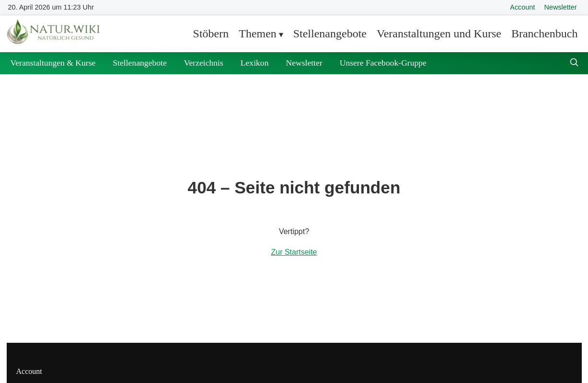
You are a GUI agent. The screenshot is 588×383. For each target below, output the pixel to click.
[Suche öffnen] (574, 63)
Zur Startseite (294, 252)
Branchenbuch (545, 34)
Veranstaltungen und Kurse (439, 34)
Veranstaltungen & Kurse (53, 63)
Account (522, 7)
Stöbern (211, 34)
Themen (258, 34)
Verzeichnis (204, 63)
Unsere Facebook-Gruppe (383, 63)
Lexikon (255, 63)
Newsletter (561, 7)
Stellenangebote (330, 34)
